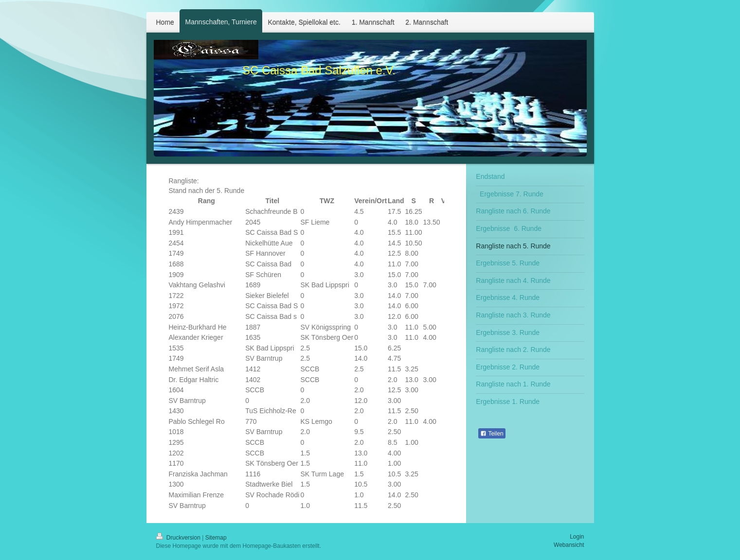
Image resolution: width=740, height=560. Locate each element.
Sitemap (216, 538)
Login (577, 537)
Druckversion (179, 538)
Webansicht (569, 545)
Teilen (492, 434)
